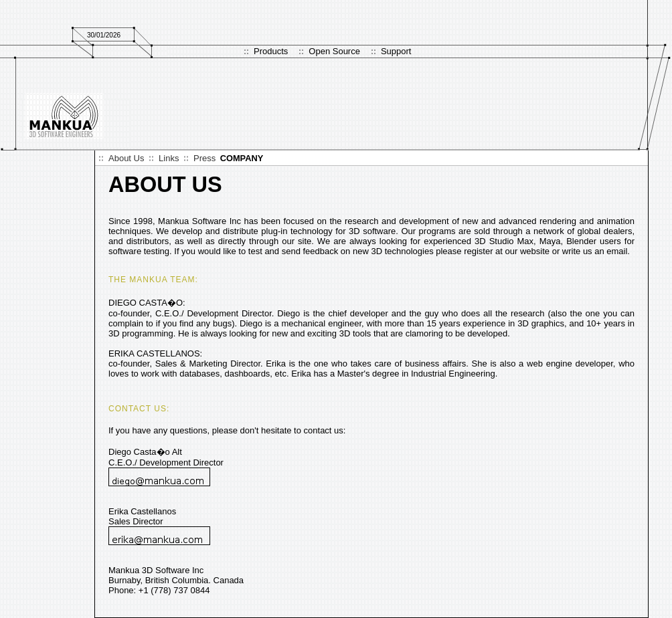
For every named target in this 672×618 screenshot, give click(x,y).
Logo (64, 116)
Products (271, 51)
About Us (126, 158)
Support (396, 51)
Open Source (334, 51)
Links (169, 158)
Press (204, 158)
